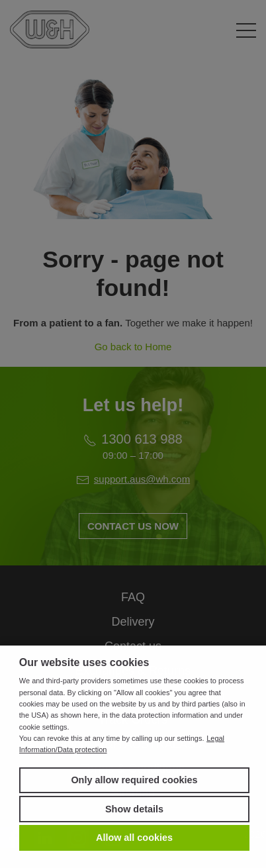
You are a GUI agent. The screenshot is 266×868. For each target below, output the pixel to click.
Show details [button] (134, 809)
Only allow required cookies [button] (134, 780)
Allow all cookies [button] (134, 838)
